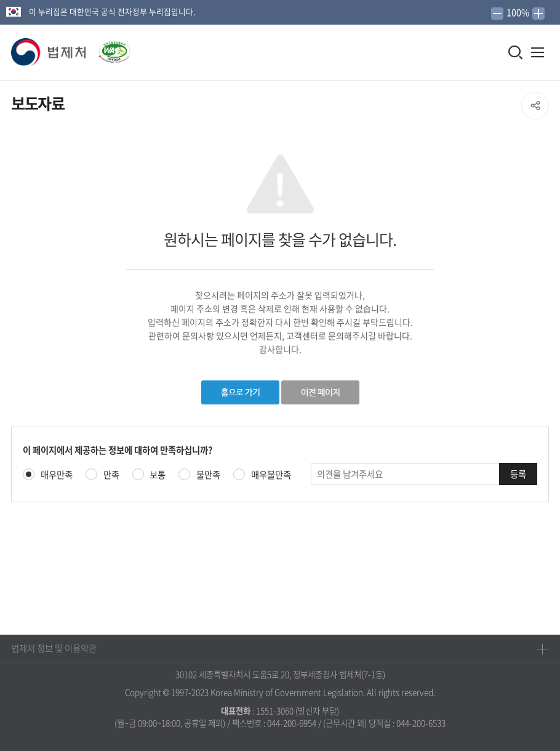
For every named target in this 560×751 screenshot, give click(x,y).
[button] (49, 52)
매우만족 (57, 475)
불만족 (208, 475)
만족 (111, 475)
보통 (158, 475)
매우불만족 (271, 475)
